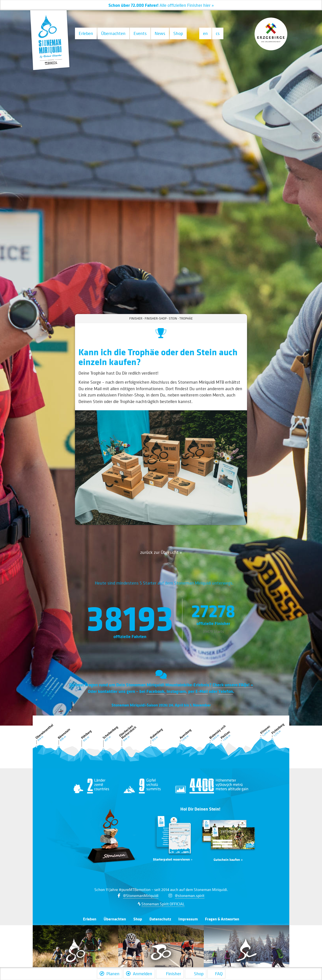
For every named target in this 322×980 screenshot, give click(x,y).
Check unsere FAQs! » (233, 685)
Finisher (170, 974)
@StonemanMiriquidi (141, 896)
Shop (178, 33)
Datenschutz (160, 919)
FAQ (216, 974)
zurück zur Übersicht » (161, 552)
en (205, 33)
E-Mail (202, 691)
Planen (110, 974)
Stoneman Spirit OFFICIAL (163, 904)
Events (140, 33)
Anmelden (139, 974)
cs (218, 33)
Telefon (226, 691)
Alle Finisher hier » (161, 5)
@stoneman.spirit (190, 896)
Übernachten (113, 33)
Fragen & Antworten (222, 919)
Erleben (86, 33)
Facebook (155, 691)
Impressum (188, 919)
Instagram (176, 691)
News (160, 33)
